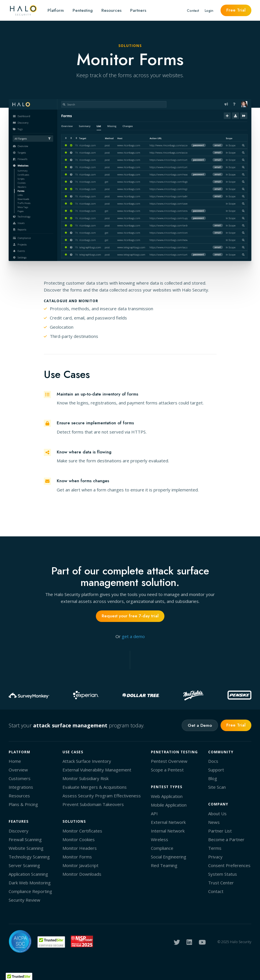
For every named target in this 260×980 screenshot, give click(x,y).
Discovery (19, 831)
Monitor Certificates (82, 831)
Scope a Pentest (167, 770)
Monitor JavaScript (80, 865)
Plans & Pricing (23, 804)
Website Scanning (26, 848)
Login (209, 11)
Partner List (220, 831)
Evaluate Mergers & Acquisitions (95, 787)
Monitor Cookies (79, 839)
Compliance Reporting (30, 891)
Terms (215, 848)
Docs (213, 761)
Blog (213, 778)
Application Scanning (28, 874)
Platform (56, 10)
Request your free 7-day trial (130, 616)
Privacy (215, 857)
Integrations (21, 787)
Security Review (24, 900)
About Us (217, 813)
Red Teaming (164, 865)
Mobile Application (169, 805)
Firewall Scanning (25, 839)
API (154, 813)
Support (216, 770)
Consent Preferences (229, 865)
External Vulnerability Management (97, 770)
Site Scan (217, 787)
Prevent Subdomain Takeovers (93, 804)
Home (15, 761)
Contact (193, 11)
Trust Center (221, 883)
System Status (223, 874)
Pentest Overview (169, 761)
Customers (20, 778)
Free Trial (236, 10)
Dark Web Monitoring (30, 883)
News (214, 822)
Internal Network (168, 831)
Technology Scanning (29, 857)
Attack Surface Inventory (87, 761)
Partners (138, 10)
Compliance (162, 848)
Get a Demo (200, 725)
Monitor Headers (80, 848)
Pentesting (83, 10)
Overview (18, 770)
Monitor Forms (77, 857)
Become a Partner (226, 839)
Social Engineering (169, 857)
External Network (168, 822)
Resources (111, 10)
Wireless (160, 839)
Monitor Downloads (82, 874)
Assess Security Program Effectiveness (102, 796)
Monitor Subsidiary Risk (86, 778)
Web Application (167, 796)
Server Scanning (24, 865)
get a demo (133, 636)
